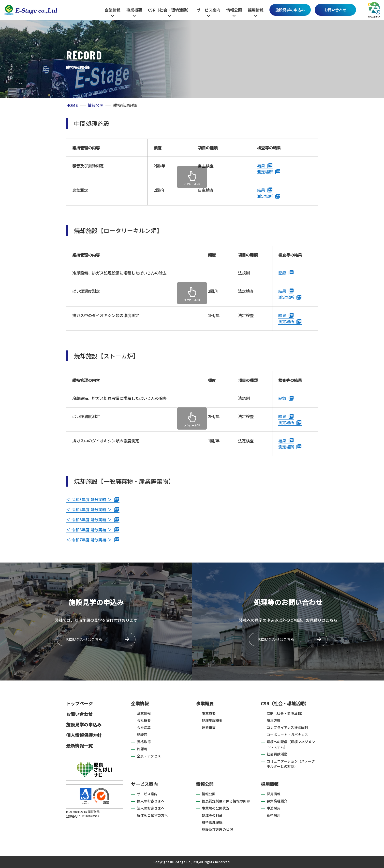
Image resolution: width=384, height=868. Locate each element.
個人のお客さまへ (151, 801)
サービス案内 (144, 784)
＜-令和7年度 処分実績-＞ (89, 540)
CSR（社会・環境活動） (285, 703)
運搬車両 (209, 727)
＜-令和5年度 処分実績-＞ (89, 520)
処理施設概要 (212, 720)
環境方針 (274, 720)
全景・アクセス (149, 756)
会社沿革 (144, 727)
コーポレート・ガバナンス (287, 735)
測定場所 (265, 172)
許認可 (142, 749)
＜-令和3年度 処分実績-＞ (89, 499)
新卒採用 (274, 815)
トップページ (79, 703)
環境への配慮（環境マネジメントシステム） (291, 744)
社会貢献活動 (277, 754)
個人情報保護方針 (84, 735)
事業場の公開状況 (216, 808)
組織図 (142, 735)
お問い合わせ (335, 10)
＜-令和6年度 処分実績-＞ (89, 530)
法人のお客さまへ (151, 808)
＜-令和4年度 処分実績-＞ (89, 509)
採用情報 (270, 784)
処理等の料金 (212, 815)
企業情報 (140, 703)
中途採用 (274, 808)
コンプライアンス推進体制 (287, 727)
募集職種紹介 (277, 801)
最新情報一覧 (79, 746)
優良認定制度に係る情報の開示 (226, 801)
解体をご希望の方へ (152, 815)
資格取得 (144, 742)
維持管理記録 (212, 822)
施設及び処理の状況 (217, 829)
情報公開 (205, 784)
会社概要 (144, 720)
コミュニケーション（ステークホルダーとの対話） (291, 764)
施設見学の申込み (290, 10)
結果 (261, 166)
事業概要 (205, 703)
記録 (282, 273)
